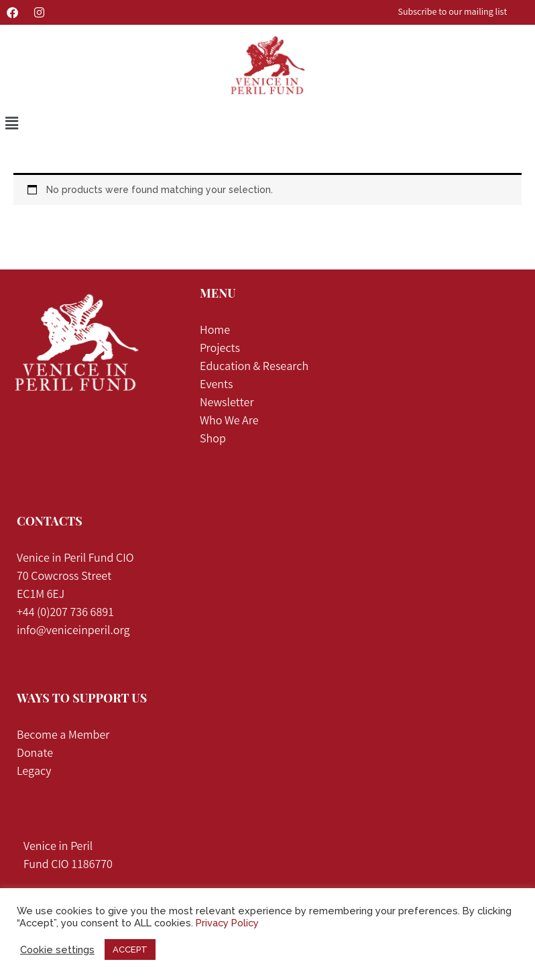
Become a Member (63, 736)
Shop (213, 440)
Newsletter (227, 404)
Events (216, 385)
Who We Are (229, 422)
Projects (221, 349)
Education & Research (254, 367)
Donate (35, 754)
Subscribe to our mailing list (453, 13)
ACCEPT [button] (130, 950)
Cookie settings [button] (57, 950)
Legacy (34, 772)
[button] (11, 124)
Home (215, 331)
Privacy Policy (227, 923)
